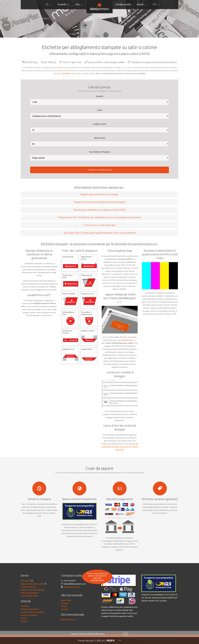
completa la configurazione (99, 170)
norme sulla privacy (113, 634)
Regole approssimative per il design (100, 194)
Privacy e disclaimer (29, 615)
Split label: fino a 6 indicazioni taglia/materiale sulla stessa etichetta (100, 233)
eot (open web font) (119, 447)
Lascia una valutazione (30, 609)
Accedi (140, 4)
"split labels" (66, 73)
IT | (155, 4)
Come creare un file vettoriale (99, 225)
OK (125, 634)
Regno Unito (66, 600)
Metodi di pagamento (30, 593)
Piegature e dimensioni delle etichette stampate (99, 202)
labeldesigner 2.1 (129, 340)
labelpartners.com (68, 619)
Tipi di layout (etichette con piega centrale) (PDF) (100, 210)
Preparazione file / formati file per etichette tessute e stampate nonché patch (99, 217)
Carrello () (123, 4)
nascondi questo (97, 580)
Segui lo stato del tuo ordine (32, 584)
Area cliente (26, 581)
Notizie (24, 618)
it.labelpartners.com (72, 587)
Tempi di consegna (29, 587)
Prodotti (62, 4)
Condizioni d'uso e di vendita (33, 612)
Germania (65, 603)
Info (78, 4)
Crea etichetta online (29, 596)
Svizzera (65, 609)
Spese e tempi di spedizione (33, 590)
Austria (64, 606)
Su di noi (24, 621)
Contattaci (25, 606)
